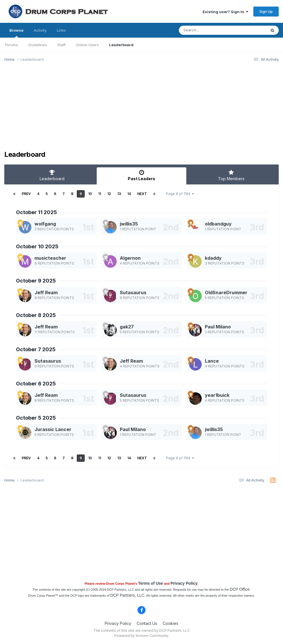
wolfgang (45, 224)
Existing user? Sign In (225, 12)
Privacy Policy (184, 583)
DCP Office (240, 589)
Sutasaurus (133, 292)
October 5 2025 (36, 418)
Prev (26, 194)
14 (129, 194)
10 (90, 194)
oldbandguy (218, 224)
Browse (16, 33)
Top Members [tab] (231, 175)
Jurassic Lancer (53, 429)
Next (142, 194)
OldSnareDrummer (226, 292)
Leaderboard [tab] (52, 175)
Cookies (170, 623)
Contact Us (147, 623)
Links (61, 30)
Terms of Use (151, 583)
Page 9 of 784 (180, 194)
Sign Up (266, 11)
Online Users (87, 45)
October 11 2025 (37, 212)
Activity (40, 30)
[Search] (207, 30)
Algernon (130, 258)
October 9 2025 (36, 281)
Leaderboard (121, 45)
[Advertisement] (71, 111)
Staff (61, 45)
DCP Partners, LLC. (128, 595)
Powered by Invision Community (141, 636)
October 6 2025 (36, 384)
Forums (12, 45)
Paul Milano (218, 327)
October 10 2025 (37, 246)
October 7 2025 (36, 349)
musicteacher (50, 258)
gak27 (127, 327)
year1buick (217, 395)
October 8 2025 (36, 315)
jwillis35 (129, 224)
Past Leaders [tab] (141, 175)
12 (109, 194)
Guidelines (38, 45)
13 (119, 194)
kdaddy (213, 258)
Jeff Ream (46, 292)
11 (100, 194)
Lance (212, 361)
